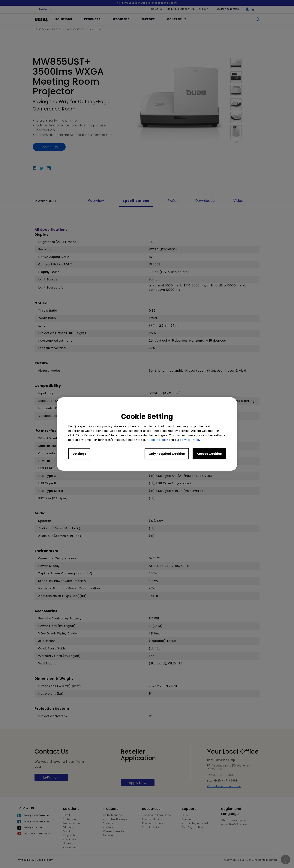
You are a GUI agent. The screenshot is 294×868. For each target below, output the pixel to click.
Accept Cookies (209, 454)
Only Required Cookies (167, 454)
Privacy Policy (190, 440)
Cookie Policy (158, 440)
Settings (79, 454)
